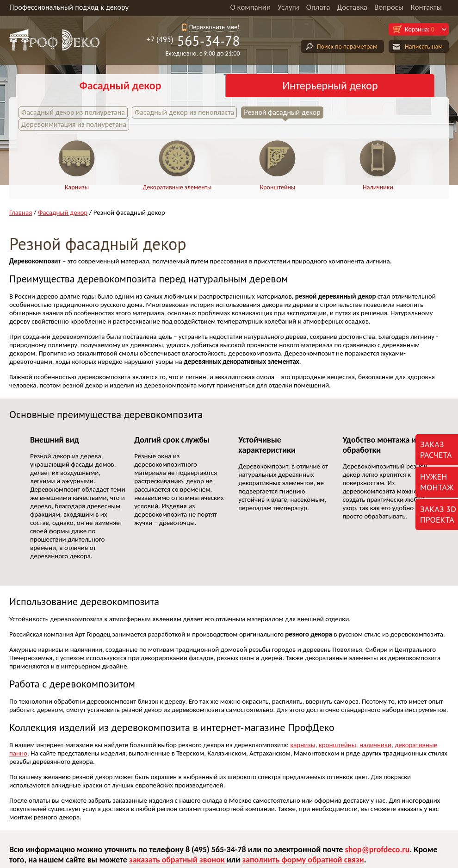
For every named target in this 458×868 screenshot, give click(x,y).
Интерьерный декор (330, 85)
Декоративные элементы (177, 187)
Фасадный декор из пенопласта (184, 112)
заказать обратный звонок (178, 860)
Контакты (426, 7)
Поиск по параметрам (347, 47)
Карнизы (77, 187)
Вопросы (389, 7)
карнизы (303, 745)
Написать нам (424, 47)
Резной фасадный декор (282, 112)
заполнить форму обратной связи (303, 860)
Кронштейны (278, 187)
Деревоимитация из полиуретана (74, 124)
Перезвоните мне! (214, 27)
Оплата (318, 7)
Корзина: (420, 29)
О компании (250, 7)
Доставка (352, 7)
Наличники (378, 187)
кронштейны (337, 745)
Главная (21, 212)
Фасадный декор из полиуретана (73, 112)
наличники (375, 745)
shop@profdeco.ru (377, 849)
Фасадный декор (120, 85)
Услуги (288, 7)
